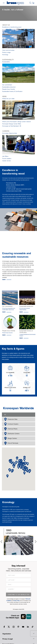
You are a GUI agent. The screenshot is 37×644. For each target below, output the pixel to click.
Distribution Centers (12, 434)
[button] (21, 467)
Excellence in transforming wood (12, 27)
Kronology (5, 55)
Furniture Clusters (11, 424)
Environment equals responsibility (25, 309)
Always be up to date (8, 99)
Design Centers (11, 439)
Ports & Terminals (11, 443)
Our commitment (7, 85)
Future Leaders (7, 159)
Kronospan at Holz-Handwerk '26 (12, 126)
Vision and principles (8, 50)
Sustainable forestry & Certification (12, 91)
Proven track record (7, 333)
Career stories (6, 161)
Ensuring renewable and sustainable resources (9, 309)
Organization (18, 634)
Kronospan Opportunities (10, 133)
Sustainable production (9, 87)
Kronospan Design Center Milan (12, 124)
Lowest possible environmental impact (27, 335)
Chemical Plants (11, 429)
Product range (6, 52)
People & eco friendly (9, 89)
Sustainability (6, 62)
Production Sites (11, 419)
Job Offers (5, 156)
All (5, 415)
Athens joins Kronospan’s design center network (17, 122)
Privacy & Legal (18, 639)
